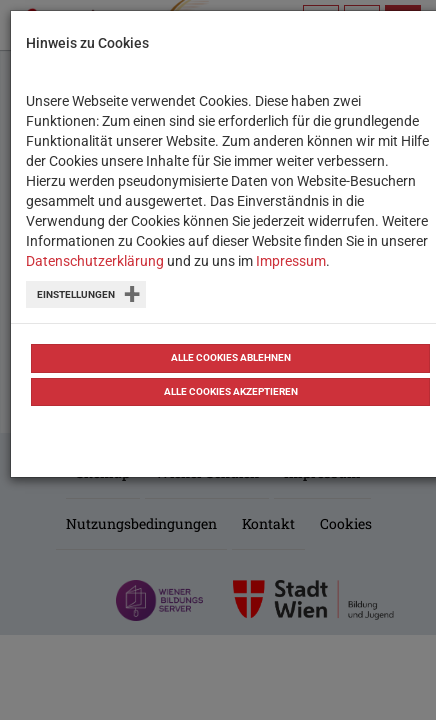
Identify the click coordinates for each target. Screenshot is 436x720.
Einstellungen (76, 294)
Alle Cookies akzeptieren (231, 391)
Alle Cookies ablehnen (231, 357)
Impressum (291, 261)
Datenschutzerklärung (95, 261)
